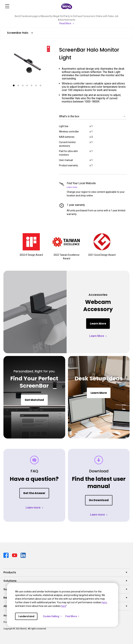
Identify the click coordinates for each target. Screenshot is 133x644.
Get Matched (34, 400)
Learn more (72, 187)
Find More (73, 616)
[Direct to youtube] (15, 555)
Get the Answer (34, 493)
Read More (65, 23)
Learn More (98, 324)
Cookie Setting (52, 616)
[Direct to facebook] (6, 555)
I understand (26, 616)
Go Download (99, 500)
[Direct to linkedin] (23, 555)
